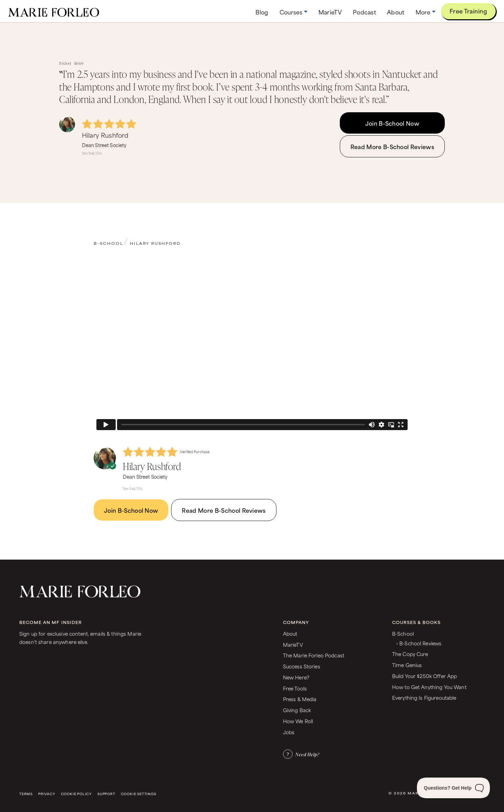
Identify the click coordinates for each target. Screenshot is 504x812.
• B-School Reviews (419, 643)
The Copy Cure (410, 654)
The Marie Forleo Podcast (314, 655)
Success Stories (302, 666)
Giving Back (297, 710)
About (290, 633)
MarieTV (293, 644)
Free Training (468, 11)
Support (106, 794)
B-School (108, 243)
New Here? (296, 677)
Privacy (47, 794)
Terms (26, 794)
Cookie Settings (139, 794)
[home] (54, 11)
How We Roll (298, 721)
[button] (293, 12)
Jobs (289, 732)
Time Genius (407, 665)
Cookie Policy (76, 794)
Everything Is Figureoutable (424, 698)
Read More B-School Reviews (392, 146)
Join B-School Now (392, 123)
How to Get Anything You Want (429, 687)
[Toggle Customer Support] (453, 788)
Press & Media (300, 699)
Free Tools (295, 688)
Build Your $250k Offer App (425, 676)
